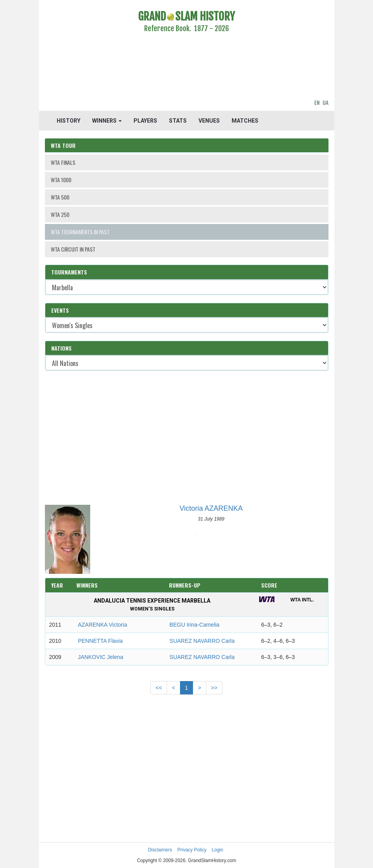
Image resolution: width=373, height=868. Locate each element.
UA (326, 102)
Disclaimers (160, 850)
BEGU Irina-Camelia (194, 625)
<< (159, 688)
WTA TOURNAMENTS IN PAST (80, 232)
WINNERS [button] (107, 121)
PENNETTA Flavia (100, 641)
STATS (178, 121)
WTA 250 (60, 214)
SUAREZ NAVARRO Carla (202, 641)
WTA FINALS (63, 162)
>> (214, 688)
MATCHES (245, 121)
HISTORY (69, 121)
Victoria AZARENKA (211, 508)
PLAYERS (145, 121)
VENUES (209, 121)
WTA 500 (60, 197)
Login (218, 850)
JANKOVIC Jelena (101, 657)
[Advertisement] (187, 67)
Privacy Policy (192, 850)
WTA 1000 (61, 180)
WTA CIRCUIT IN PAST (73, 249)
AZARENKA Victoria (103, 625)
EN (317, 102)
